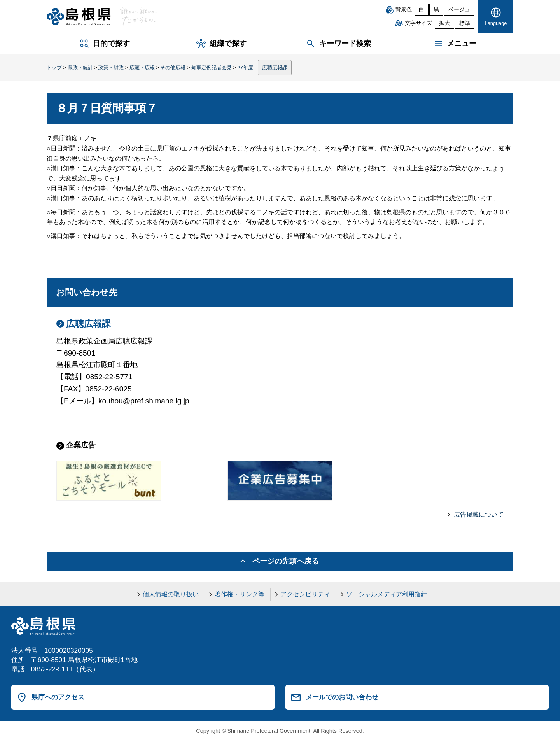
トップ (54, 67)
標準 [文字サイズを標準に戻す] (465, 23)
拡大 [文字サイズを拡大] (444, 23)
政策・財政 (111, 67)
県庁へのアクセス (58, 697)
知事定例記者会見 (212, 67)
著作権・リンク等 (240, 594)
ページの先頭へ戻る (286, 561)
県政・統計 (80, 67)
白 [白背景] (422, 10)
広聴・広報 (142, 67)
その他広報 (173, 67)
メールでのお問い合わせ (342, 697)
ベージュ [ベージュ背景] (459, 10)
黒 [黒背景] (436, 10)
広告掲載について (479, 514)
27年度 (245, 67)
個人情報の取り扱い (171, 594)
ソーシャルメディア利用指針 (387, 594)
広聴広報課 (275, 67)
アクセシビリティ (305, 594)
